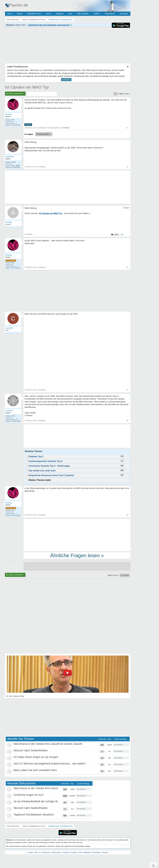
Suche (49, 14)
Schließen (66, 80)
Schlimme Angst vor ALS (29, 795)
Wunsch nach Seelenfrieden (31, 750)
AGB (80, 852)
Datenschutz (56, 852)
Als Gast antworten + (15, 94)
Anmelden (124, 14)
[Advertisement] (77, 535)
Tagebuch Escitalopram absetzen (34, 815)
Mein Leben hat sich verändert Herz (35, 770)
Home (10, 14)
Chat (70, 14)
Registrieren (110, 14)
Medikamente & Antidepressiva (61, 826)
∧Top (153, 865)
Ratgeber (60, 14)
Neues (20, 14)
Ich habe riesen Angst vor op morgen (36, 757)
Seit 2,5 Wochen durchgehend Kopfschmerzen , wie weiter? (50, 764)
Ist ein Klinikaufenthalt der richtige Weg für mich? (43, 801)
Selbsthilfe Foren (34, 14)
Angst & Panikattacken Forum (34, 826)
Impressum (46, 852)
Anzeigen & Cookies (70, 852)
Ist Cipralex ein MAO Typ (27, 87)
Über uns (38, 852)
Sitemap (105, 852)
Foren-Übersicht (13, 826)
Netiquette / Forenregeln (92, 852)
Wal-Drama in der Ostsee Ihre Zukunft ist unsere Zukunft (48, 744)
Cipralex (28, 125)
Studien (97, 14)
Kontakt (30, 852)
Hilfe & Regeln (83, 14)
